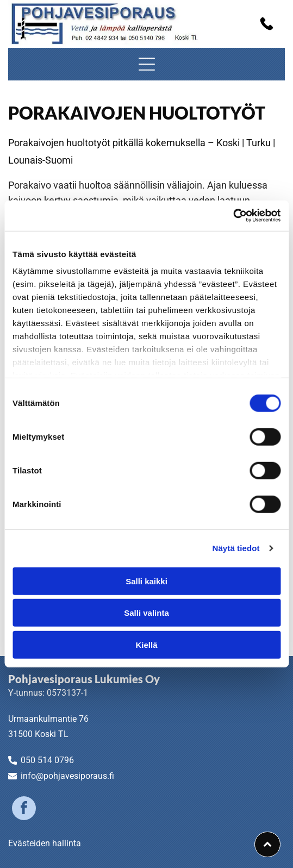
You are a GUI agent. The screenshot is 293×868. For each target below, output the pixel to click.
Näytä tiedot (236, 548)
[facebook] (24, 810)
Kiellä (146, 645)
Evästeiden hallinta (45, 843)
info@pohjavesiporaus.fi (67, 776)
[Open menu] (147, 64)
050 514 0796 (47, 760)
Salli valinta (146, 613)
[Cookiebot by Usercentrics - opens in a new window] (233, 216)
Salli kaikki (146, 581)
